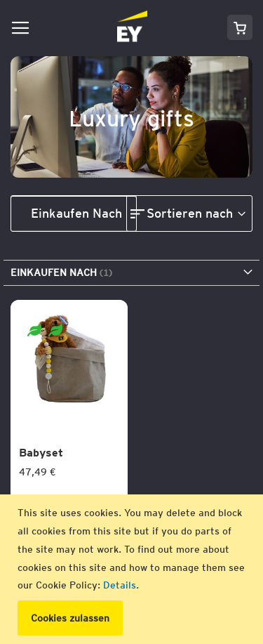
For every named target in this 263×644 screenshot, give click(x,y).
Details (120, 585)
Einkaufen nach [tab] (76, 213)
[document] (133, 569)
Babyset (41, 453)
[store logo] (91, 27)
